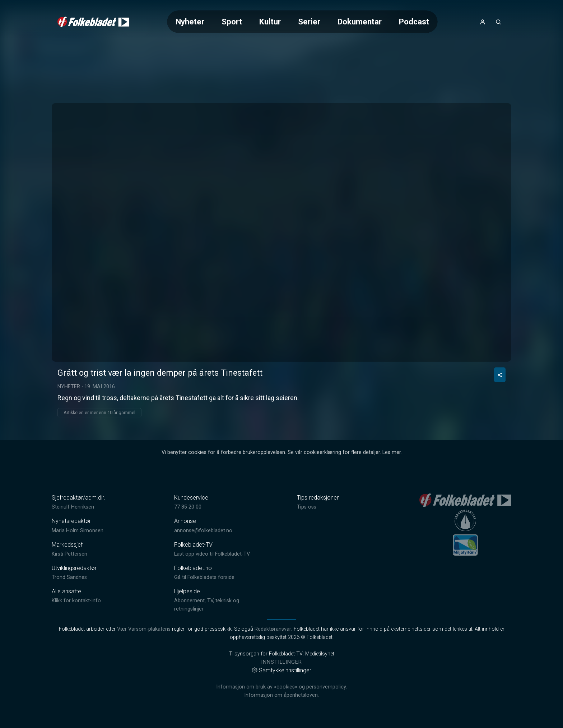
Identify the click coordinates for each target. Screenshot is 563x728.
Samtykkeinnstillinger (281, 670)
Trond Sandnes (69, 577)
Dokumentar (360, 22)
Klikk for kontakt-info (76, 601)
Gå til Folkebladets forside (204, 577)
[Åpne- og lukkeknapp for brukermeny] (483, 22)
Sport (232, 22)
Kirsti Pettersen (69, 554)
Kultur (270, 22)
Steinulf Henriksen (73, 507)
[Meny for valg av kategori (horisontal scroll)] (302, 22)
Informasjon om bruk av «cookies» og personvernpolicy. (281, 687)
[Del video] (500, 375)
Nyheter (190, 22)
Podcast (414, 22)
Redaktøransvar (273, 629)
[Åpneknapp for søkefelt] (498, 22)
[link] (93, 22)
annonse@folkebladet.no (203, 531)
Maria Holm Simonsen (78, 531)
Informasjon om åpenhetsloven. (281, 695)
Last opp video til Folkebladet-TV (212, 554)
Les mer (392, 452)
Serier (309, 22)
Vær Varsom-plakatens (144, 629)
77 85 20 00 (188, 507)
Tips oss (307, 507)
